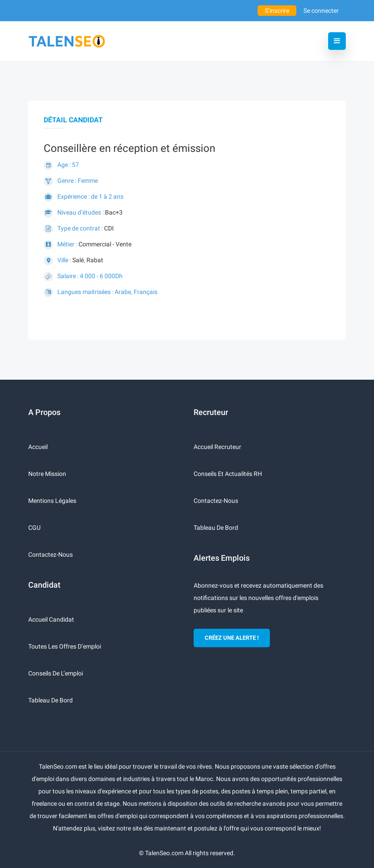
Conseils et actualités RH (228, 474)
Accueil (38, 447)
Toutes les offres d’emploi (65, 646)
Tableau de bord (50, 700)
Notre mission (47, 474)
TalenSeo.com (164, 853)
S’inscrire (277, 11)
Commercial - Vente (105, 244)
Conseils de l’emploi (56, 673)
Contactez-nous (50, 555)
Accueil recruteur (217, 447)
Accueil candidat (51, 619)
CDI (109, 228)
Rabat (95, 260)
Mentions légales (52, 501)
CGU (34, 528)
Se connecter (321, 11)
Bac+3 (114, 212)
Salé (78, 260)
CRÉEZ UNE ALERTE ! (232, 638)
